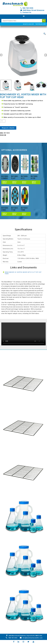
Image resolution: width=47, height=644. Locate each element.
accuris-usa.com (29, 24)
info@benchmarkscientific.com (31, 638)
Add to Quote (5, 182)
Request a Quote (8, 128)
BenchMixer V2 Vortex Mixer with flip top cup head (23, 273)
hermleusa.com (41, 24)
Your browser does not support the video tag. (23, 334)
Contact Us (27, 12)
